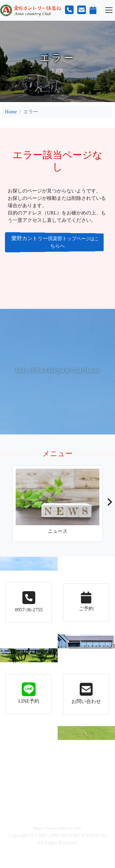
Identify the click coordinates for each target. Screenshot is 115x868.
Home (11, 112)
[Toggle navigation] (109, 10)
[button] (109, 504)
